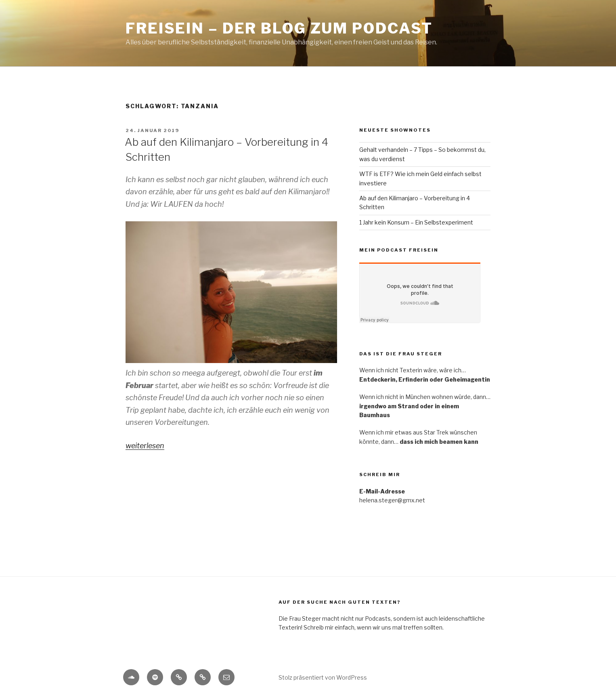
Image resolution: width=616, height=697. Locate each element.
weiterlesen (145, 446)
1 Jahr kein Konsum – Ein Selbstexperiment (416, 222)
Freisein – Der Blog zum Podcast (279, 28)
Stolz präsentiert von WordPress (323, 677)
